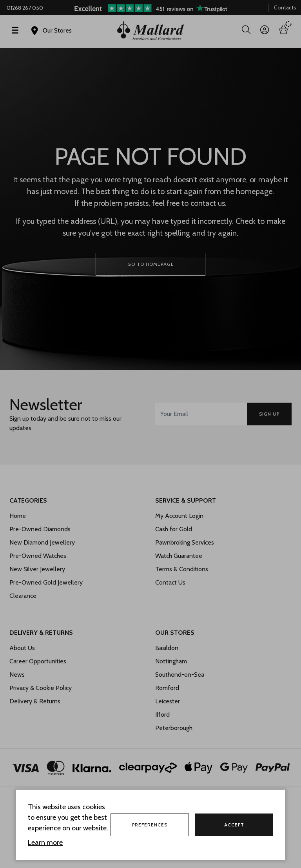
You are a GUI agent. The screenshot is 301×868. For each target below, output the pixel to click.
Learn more (45, 843)
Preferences (150, 825)
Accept (234, 825)
